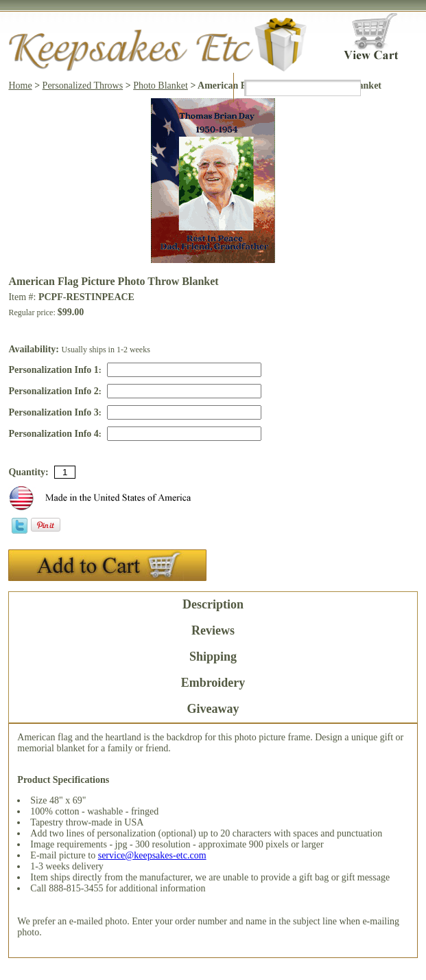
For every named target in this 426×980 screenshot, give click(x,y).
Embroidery (213, 683)
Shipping (213, 657)
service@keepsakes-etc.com (152, 855)
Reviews (213, 630)
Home (20, 86)
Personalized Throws (83, 86)
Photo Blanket (161, 86)
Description (213, 604)
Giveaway (213, 709)
